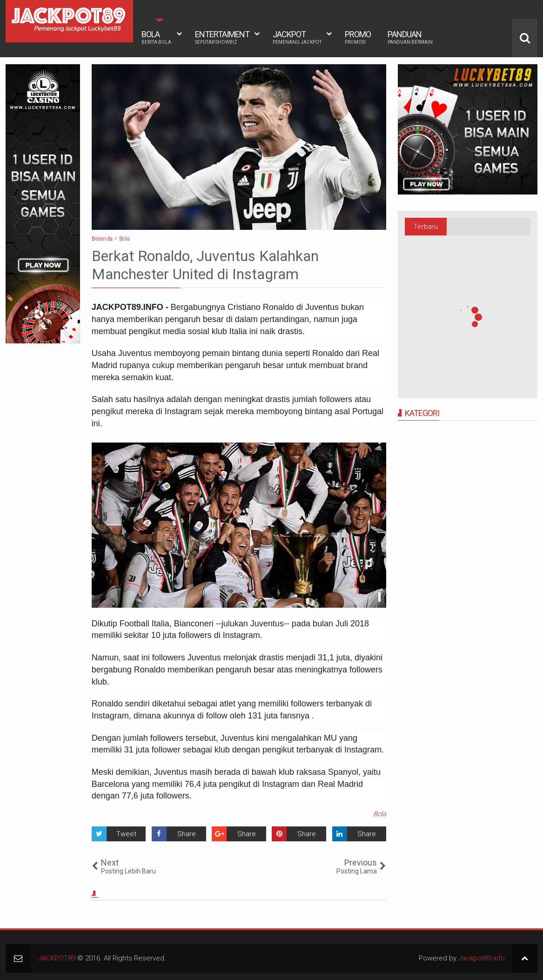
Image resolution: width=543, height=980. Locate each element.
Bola (380, 814)
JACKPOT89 (57, 958)
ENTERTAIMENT (222, 37)
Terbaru (426, 227)
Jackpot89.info (482, 958)
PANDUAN (410, 37)
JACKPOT (297, 37)
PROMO (358, 37)
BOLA (156, 37)
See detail (379, 597)
